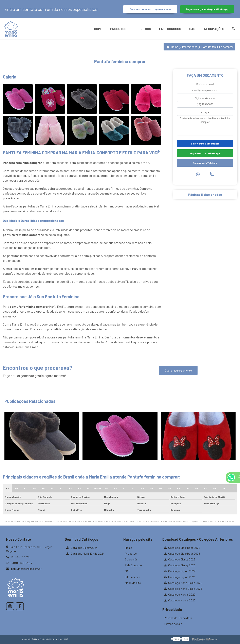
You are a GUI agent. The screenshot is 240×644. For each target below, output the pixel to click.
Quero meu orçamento (178, 370)
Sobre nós (143, 29)
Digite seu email (205, 84)
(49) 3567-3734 (18, 557)
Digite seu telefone (205, 98)
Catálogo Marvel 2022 (180, 594)
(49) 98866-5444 (19, 563)
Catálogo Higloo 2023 (180, 577)
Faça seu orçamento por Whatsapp (207, 9)
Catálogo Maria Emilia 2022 (183, 583)
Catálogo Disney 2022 (180, 559)
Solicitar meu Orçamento (205, 143)
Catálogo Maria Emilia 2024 (85, 553)
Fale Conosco (170, 29)
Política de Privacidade (178, 618)
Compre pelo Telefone (205, 163)
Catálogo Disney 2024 (82, 548)
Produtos (118, 29)
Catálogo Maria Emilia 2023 (183, 589)
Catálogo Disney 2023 (180, 565)
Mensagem (205, 112)
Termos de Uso (173, 624)
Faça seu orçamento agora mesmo (150, 9)
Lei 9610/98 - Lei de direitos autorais (218, 521)
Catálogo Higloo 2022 (180, 571)
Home (98, 29)
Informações (214, 29)
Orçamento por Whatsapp (205, 153)
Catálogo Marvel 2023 (180, 600)
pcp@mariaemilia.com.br (24, 569)
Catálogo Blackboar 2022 (182, 548)
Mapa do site (133, 583)
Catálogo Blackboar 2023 (182, 553)
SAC (192, 29)
